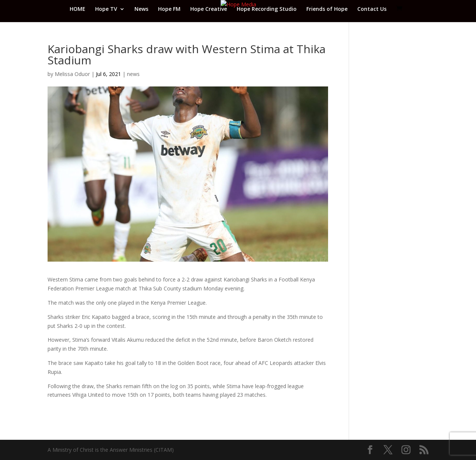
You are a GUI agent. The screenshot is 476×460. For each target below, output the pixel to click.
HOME (78, 9)
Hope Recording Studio (267, 9)
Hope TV (106, 9)
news (133, 74)
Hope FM (169, 9)
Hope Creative (209, 9)
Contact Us (372, 9)
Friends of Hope (327, 9)
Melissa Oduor (72, 74)
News (141, 9)
